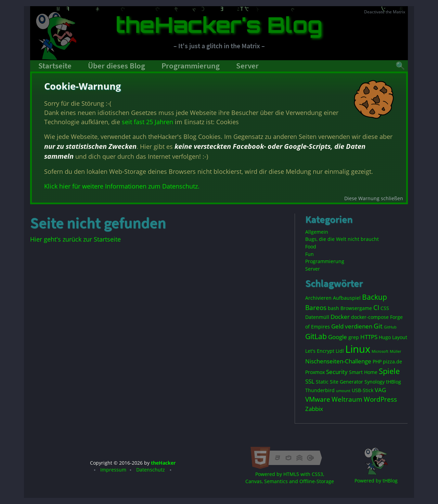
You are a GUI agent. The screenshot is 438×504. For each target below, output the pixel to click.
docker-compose (370, 317)
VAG (380, 390)
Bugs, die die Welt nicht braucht (342, 239)
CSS (385, 308)
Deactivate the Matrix (385, 12)
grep (354, 337)
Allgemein (317, 232)
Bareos (316, 308)
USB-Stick (363, 390)
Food (311, 247)
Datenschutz (151, 470)
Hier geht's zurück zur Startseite (75, 239)
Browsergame (356, 308)
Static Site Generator (339, 382)
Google (338, 337)
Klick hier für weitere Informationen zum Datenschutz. (121, 185)
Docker (340, 317)
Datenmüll (317, 317)
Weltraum (347, 399)
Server (247, 66)
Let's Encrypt (320, 351)
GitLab (316, 336)
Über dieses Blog (117, 66)
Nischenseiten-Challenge (338, 361)
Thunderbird (320, 390)
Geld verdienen (352, 326)
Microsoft (380, 351)
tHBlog (394, 382)
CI (376, 308)
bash (333, 308)
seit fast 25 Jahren (149, 121)
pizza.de (392, 361)
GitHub (390, 327)
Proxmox (315, 372)
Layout (400, 337)
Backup (375, 297)
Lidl (340, 351)
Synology (375, 382)
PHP (377, 361)
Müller (395, 351)
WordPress (380, 399)
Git (378, 326)
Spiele (389, 371)
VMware (318, 399)
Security (337, 372)
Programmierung (191, 66)
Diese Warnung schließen (373, 201)
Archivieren (318, 298)
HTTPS (369, 337)
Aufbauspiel (347, 298)
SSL (310, 381)
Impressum (113, 470)
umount (343, 391)
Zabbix (314, 409)
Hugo (385, 337)
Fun (310, 254)
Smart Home (363, 372)
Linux (358, 349)
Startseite (55, 66)
